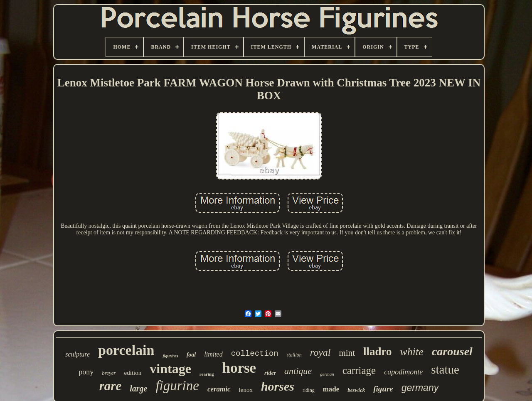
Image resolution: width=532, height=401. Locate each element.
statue (445, 369)
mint (347, 353)
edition (133, 373)
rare (110, 386)
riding (309, 390)
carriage (359, 370)
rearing (207, 374)
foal (191, 355)
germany (420, 388)
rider (270, 373)
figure (383, 389)
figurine (177, 386)
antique (298, 371)
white (412, 352)
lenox (246, 390)
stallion (294, 355)
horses (278, 386)
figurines (170, 356)
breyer (109, 373)
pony (86, 372)
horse (239, 368)
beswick (356, 390)
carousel (452, 351)
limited (213, 354)
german (327, 374)
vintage (170, 369)
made (331, 389)
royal (320, 352)
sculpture (78, 354)
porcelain (126, 350)
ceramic (219, 389)
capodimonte (403, 372)
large (138, 389)
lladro (378, 352)
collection (255, 354)
